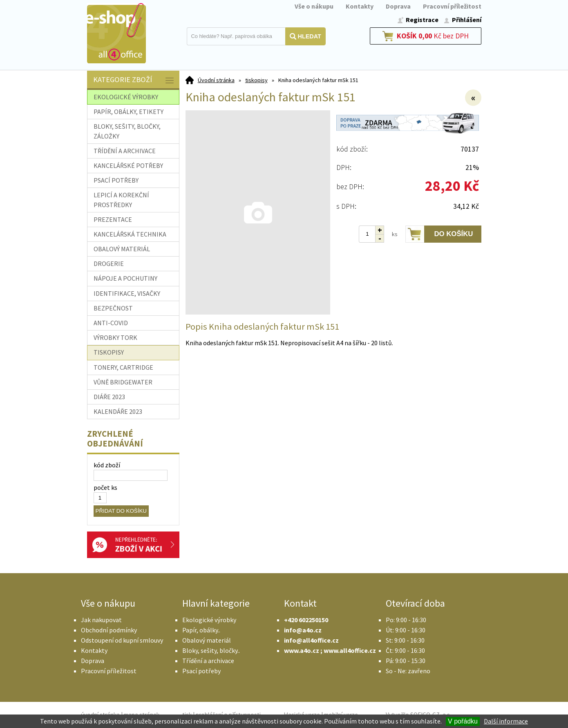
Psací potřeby (201, 671)
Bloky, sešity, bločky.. (211, 650)
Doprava (398, 6)
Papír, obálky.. (201, 630)
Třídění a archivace (208, 661)
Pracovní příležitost (452, 6)
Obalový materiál (207, 640)
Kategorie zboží (134, 80)
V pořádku (463, 721)
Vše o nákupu (314, 6)
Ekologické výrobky (209, 620)
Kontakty (360, 6)
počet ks (105, 487)
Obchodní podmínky (109, 630)
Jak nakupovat (101, 620)
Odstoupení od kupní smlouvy (122, 640)
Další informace (506, 721)
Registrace (422, 20)
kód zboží (107, 465)
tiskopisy (256, 80)
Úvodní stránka (216, 80)
